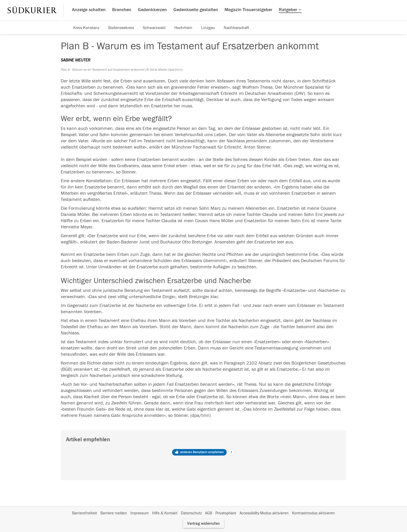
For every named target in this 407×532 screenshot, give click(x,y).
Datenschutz (191, 513)
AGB (209, 513)
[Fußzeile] (203, 513)
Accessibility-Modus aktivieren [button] (264, 513)
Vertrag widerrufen (203, 523)
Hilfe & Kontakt (165, 513)
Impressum (140, 513)
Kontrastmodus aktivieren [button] (313, 513)
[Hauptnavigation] (203, 10)
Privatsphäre (226, 513)
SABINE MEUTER (76, 60)
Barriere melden (114, 513)
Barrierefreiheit (85, 513)
